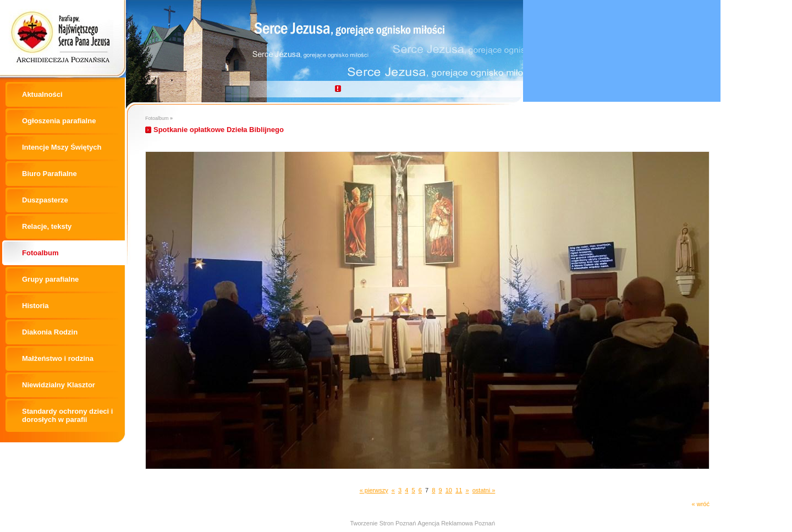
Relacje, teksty (47, 226)
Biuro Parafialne (50, 174)
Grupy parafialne (50, 279)
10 (449, 490)
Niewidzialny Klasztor (59, 385)
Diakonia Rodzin (50, 332)
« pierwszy (374, 490)
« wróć (701, 504)
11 (459, 490)
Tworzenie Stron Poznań (383, 523)
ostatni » (484, 490)
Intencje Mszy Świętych (62, 147)
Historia (35, 306)
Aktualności (42, 94)
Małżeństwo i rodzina (58, 358)
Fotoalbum (40, 253)
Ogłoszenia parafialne (59, 121)
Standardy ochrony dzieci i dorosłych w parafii (67, 415)
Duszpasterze (45, 200)
